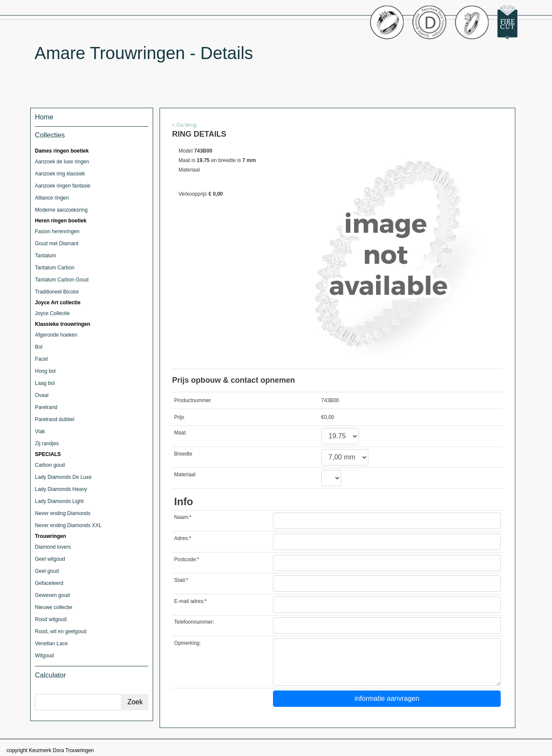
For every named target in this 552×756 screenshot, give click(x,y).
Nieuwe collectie (54, 607)
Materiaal (185, 475)
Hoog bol (45, 371)
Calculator (50, 675)
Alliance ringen (52, 198)
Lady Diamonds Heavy (61, 489)
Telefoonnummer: (194, 622)
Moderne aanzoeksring (61, 210)
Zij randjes (47, 444)
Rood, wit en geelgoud (61, 631)
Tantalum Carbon (55, 268)
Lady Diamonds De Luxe (63, 477)
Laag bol (45, 383)
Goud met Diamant (57, 244)
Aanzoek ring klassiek (60, 174)
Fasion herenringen (57, 231)
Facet (41, 359)
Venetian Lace (51, 644)
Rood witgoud (51, 619)
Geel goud (47, 571)
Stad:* (181, 580)
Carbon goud (50, 465)
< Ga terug (184, 125)
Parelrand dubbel (55, 419)
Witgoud (44, 656)
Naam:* (183, 517)
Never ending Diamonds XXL (68, 525)
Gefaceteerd (49, 583)
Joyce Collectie (52, 313)
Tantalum (45, 256)
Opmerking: (188, 643)
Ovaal (42, 395)
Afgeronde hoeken (56, 335)
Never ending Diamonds (63, 513)
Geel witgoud (50, 559)
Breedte (183, 454)
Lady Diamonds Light (59, 501)
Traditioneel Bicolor (57, 292)
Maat (180, 433)
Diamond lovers (53, 547)
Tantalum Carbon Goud (62, 280)
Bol (39, 347)
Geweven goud (52, 595)
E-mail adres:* (190, 601)
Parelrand (46, 407)
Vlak (40, 431)
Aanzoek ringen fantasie (63, 186)
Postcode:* (187, 559)
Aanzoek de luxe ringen (62, 162)
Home (44, 117)
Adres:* (183, 538)
